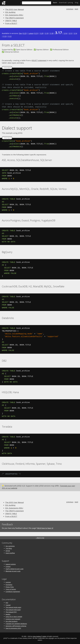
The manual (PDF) (11, 612)
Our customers (10, 546)
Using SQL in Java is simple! (14, 617)
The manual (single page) (13, 607)
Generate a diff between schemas (16, 626)
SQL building (10, 12)
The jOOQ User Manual (14, 9)
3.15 (70, 33)
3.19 (47, 33)
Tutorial (8, 605)
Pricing (66, 2)
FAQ (7, 603)
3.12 (10, 36)
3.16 (65, 33)
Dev (20, 33)
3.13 (5, 36)
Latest (31, 33)
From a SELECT (11, 23)
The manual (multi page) (13, 610)
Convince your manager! (13, 619)
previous (70, 9)
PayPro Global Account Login (14, 569)
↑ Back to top (40, 538)
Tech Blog (9, 548)
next (76, 9)
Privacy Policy (10, 587)
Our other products (12, 621)
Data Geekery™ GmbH (40, 636)
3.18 (52, 33)
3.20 (42, 33)
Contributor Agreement (13, 592)
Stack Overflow (10, 553)
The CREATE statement (14, 18)
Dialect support (17, 128)
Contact (8, 567)
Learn (55, 2)
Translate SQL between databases (16, 624)
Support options (11, 564)
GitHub (8, 551)
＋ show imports (7, 68)
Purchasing (9, 585)
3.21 (36, 33)
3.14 (75, 33)
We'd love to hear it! (45, 528)
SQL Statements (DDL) (14, 15)
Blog (76, 2)
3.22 (25, 33)
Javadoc (8, 614)
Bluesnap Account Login (13, 571)
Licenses (8, 582)
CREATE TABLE (11, 21)
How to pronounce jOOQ (13, 628)
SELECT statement (39, 60)
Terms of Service (11, 589)
